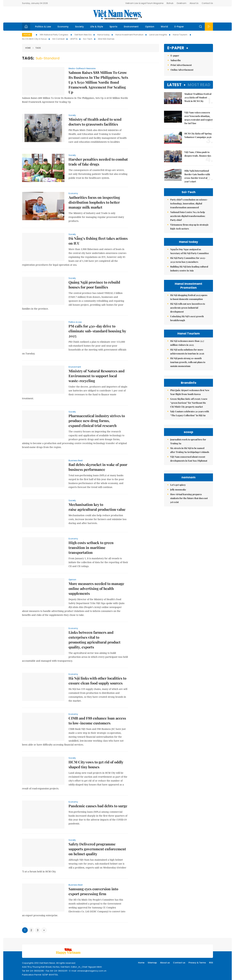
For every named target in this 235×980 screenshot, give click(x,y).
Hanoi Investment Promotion (129, 35)
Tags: (28, 58)
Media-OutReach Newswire (82, 68)
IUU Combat (58, 39)
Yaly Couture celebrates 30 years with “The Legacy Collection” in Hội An (190, 413)
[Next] (44, 930)
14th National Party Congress (54, 35)
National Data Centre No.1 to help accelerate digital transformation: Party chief (188, 216)
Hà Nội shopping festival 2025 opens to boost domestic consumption (189, 297)
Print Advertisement (181, 65)
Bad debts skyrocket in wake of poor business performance (98, 467)
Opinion (150, 27)
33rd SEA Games (106, 39)
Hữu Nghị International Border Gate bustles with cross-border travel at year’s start (197, 176)
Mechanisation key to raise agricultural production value (97, 507)
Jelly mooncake (178, 490)
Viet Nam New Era (83, 35)
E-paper (176, 48)
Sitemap (152, 963)
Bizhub (170, 3)
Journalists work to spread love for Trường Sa (188, 441)
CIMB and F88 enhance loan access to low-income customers (97, 721)
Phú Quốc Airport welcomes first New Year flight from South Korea (190, 392)
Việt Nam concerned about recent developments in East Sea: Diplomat (189, 459)
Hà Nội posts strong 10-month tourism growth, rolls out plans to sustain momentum (188, 362)
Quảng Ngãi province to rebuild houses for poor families (94, 285)
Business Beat (76, 460)
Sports (113, 27)
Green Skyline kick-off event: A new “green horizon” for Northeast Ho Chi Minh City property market (189, 403)
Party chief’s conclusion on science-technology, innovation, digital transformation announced (189, 203)
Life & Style (97, 27)
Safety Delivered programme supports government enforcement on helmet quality (97, 849)
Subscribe (176, 60)
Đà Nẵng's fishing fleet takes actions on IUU (98, 241)
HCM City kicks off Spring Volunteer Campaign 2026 (198, 135)
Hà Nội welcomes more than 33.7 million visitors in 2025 (187, 343)
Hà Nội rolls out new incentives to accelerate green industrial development (188, 308)
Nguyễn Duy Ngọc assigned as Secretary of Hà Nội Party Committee (190, 251)
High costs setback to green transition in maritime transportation (91, 547)
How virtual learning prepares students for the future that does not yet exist (189, 498)
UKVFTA (74, 39)
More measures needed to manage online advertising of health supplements (96, 588)
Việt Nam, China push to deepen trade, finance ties (198, 154)
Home (28, 48)
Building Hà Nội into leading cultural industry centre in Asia (189, 269)
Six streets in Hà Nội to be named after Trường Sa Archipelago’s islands (190, 450)
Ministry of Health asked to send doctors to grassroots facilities (95, 122)
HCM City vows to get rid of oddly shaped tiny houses (96, 764)
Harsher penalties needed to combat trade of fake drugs (98, 162)
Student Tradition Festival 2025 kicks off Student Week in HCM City (198, 97)
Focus (27, 35)
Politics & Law (43, 27)
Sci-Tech (88, 39)
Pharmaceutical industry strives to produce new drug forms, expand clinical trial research (97, 421)
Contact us (179, 963)
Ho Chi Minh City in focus (34, 39)
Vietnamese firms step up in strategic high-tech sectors (189, 227)
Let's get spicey (178, 485)
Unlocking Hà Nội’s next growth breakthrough (187, 318)
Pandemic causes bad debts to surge (98, 806)
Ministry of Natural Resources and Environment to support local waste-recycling (97, 376)
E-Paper (179, 27)
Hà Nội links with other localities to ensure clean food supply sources (97, 681)
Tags (37, 48)
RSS (211, 963)
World (164, 27)
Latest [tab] (174, 85)
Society (79, 27)
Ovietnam (181, 3)
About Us (194, 3)
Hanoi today (103, 35)
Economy (63, 27)
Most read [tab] (199, 85)
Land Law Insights (158, 35)
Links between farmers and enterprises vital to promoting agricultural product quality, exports (94, 640)
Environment (131, 27)
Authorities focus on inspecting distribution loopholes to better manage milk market (94, 202)
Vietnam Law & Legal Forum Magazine (144, 3)
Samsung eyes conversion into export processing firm (93, 891)
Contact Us (207, 3)
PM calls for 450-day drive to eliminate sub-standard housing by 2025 (97, 331)
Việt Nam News (117, 15)
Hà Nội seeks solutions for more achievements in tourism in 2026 (187, 352)
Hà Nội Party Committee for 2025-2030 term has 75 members (188, 260)
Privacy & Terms (197, 963)
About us (165, 963)
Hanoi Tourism (180, 35)
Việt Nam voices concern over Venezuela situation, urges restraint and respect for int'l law (199, 118)
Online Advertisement (182, 70)
